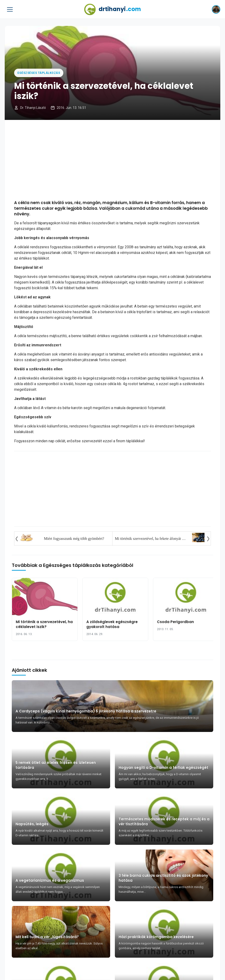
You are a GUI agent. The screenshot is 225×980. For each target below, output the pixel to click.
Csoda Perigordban (175, 622)
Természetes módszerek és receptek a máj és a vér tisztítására (164, 822)
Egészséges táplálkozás (39, 73)
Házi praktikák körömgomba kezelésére (156, 937)
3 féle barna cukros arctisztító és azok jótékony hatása (163, 878)
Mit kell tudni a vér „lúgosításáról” (47, 937)
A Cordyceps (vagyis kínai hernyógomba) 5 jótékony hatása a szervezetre (86, 711)
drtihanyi (112, 9)
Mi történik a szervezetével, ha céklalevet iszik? (44, 624)
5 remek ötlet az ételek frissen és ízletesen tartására (56, 765)
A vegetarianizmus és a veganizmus (50, 880)
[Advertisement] (112, 160)
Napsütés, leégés (32, 824)
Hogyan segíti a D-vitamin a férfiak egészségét (163, 768)
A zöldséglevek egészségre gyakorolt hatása (112, 624)
